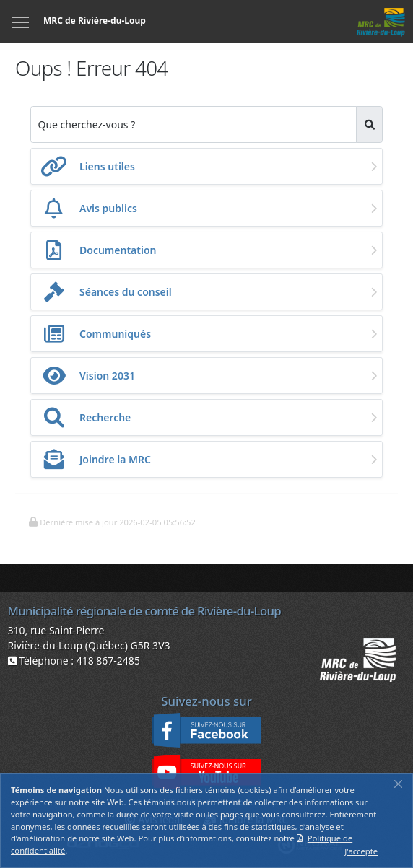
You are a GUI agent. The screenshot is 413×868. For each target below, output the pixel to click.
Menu (21, 14)
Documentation (118, 250)
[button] (112, 521)
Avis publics (108, 208)
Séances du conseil (126, 292)
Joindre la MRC (115, 459)
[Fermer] (398, 784)
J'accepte (361, 851)
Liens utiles (107, 166)
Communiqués (115, 334)
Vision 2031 (107, 376)
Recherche (105, 417)
